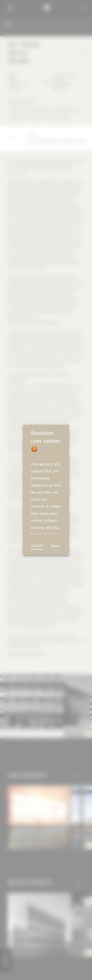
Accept (37, 545)
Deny (55, 546)
